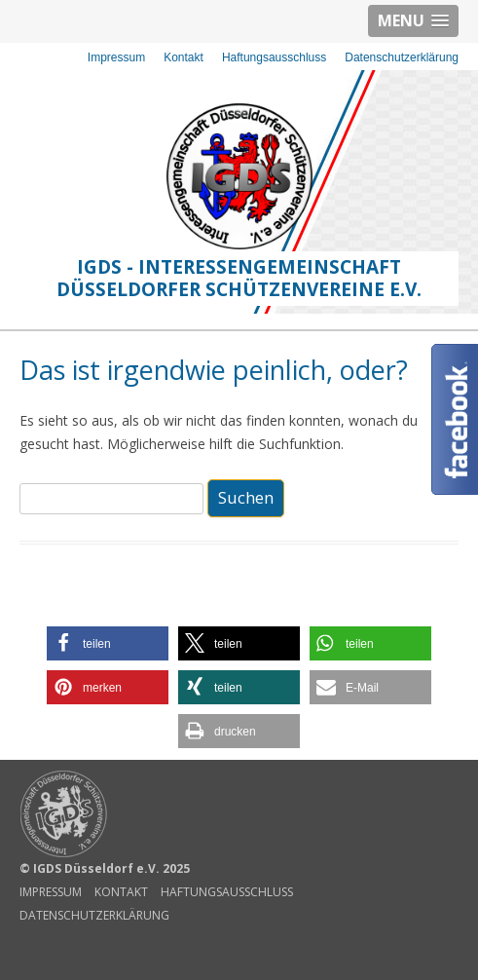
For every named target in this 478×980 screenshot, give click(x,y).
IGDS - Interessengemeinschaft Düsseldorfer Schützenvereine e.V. (239, 278)
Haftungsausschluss (274, 57)
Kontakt (184, 57)
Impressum (116, 57)
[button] (108, 643)
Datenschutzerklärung (402, 57)
